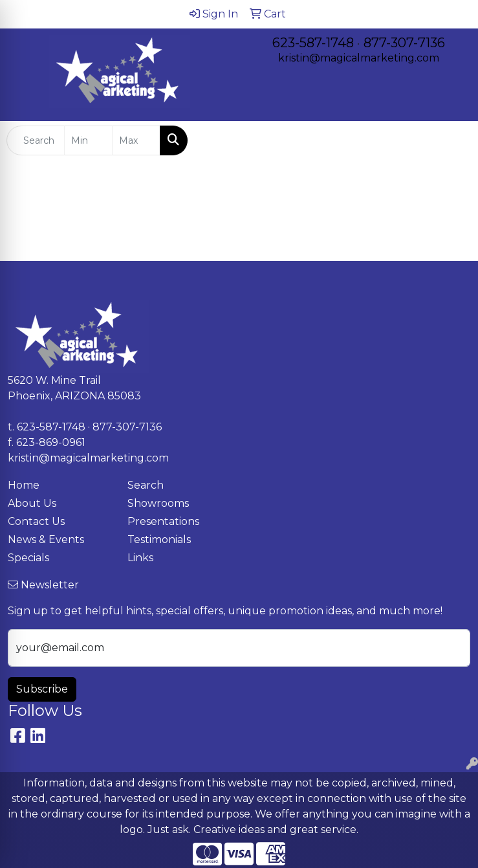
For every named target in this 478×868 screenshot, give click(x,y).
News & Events (46, 540)
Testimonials (159, 540)
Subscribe (42, 689)
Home (24, 485)
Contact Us (36, 521)
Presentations (163, 521)
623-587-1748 (313, 43)
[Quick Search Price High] (136, 140)
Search (146, 485)
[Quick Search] (36, 140)
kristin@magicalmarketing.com (359, 58)
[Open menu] (452, 140)
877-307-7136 (404, 43)
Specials (28, 558)
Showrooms (158, 503)
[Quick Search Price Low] (88, 140)
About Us (32, 503)
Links (140, 558)
